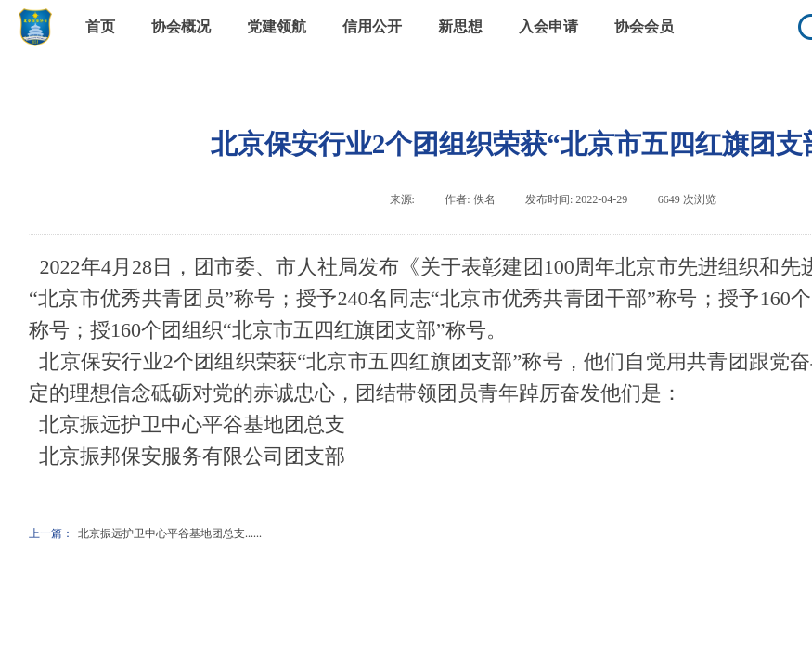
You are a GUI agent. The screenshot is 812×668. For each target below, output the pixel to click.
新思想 (460, 26)
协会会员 (644, 26)
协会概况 (181, 26)
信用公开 (372, 26)
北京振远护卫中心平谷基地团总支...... (145, 534)
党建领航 (277, 26)
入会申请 (548, 26)
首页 (100, 26)
